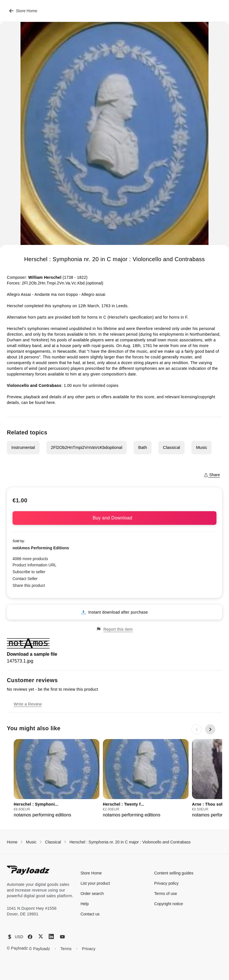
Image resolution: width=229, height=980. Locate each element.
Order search (92, 894)
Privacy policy (166, 883)
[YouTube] (62, 937)
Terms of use (165, 894)
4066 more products (30, 559)
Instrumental (23, 447)
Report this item (114, 629)
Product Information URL (34, 565)
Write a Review (28, 704)
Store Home (23, 11)
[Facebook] (30, 937)
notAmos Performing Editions (41, 548)
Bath (143, 447)
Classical (171, 447)
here (51, 403)
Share (212, 475)
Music (202, 447)
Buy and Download (114, 518)
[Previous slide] (197, 729)
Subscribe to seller (29, 572)
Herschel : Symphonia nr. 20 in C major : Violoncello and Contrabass (130, 842)
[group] (57, 779)
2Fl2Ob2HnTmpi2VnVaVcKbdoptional (87, 447)
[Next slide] (210, 729)
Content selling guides (174, 873)
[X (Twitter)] (41, 936)
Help (85, 904)
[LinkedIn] (51, 936)
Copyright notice (168, 904)
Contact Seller (25, 579)
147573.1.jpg (20, 661)
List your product (95, 883)
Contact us (90, 914)
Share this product (29, 585)
